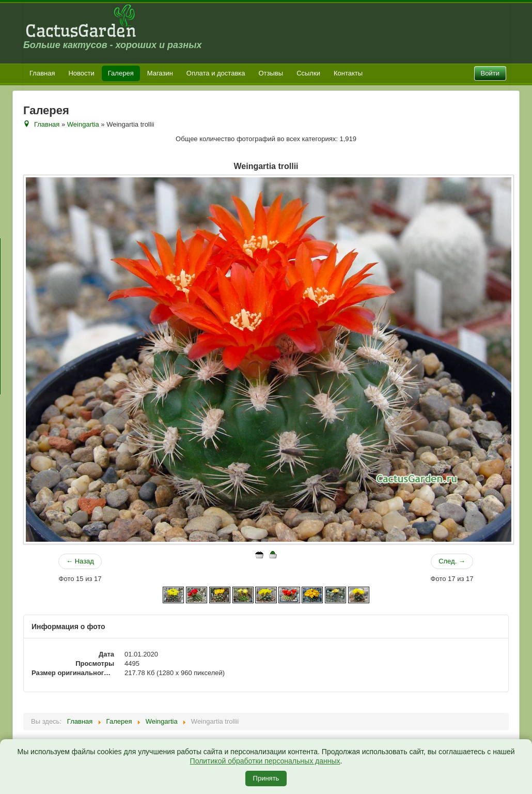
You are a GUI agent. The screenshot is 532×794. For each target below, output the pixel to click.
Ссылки (308, 73)
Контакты (348, 73)
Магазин (160, 73)
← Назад (80, 561)
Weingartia (83, 124)
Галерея (121, 73)
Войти (490, 73)
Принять (266, 778)
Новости (81, 73)
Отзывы (271, 73)
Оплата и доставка (216, 73)
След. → (452, 561)
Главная (42, 73)
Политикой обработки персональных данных (265, 761)
